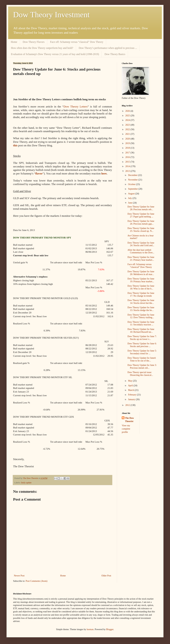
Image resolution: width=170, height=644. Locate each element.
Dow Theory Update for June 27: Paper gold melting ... (141, 215)
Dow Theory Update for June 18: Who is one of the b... (141, 287)
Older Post (106, 576)
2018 (128, 148)
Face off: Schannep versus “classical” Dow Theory (77, 42)
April (131, 386)
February (132, 395)
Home (14, 42)
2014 (128, 166)
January (132, 399)
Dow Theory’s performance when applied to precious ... (108, 48)
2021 (128, 134)
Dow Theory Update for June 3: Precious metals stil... (142, 367)
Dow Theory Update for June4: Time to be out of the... (142, 359)
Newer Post (19, 576)
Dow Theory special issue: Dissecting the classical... (140, 374)
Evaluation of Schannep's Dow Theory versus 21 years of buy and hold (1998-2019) (55, 54)
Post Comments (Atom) (37, 581)
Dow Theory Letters (76, 107)
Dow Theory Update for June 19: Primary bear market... (141, 280)
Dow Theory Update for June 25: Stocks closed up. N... (141, 230)
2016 (128, 157)
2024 (128, 120)
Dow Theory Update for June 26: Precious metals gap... (141, 222)
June (130, 203)
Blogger (110, 629)
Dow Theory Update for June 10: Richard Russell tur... (141, 331)
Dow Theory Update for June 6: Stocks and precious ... (142, 345)
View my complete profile (126, 429)
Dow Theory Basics (115, 54)
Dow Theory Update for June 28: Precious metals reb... (141, 208)
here (104, 174)
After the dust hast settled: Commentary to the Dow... (141, 251)
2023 (128, 125)
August (132, 194)
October (132, 184)
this (15, 145)
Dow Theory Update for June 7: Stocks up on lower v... (142, 338)
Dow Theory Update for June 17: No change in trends (141, 294)
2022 (128, 129)
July (130, 198)
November (133, 180)
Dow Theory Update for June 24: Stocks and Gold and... (141, 244)
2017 (128, 153)
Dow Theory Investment (51, 15)
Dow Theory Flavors (34, 42)
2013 (128, 171)
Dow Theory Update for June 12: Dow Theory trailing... (141, 316)
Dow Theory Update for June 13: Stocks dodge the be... (141, 309)
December (133, 175)
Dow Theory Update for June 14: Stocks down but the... (141, 302)
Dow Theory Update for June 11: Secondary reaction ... (141, 323)
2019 (128, 143)
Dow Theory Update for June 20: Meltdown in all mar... (141, 273)
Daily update (26, 483)
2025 (128, 116)
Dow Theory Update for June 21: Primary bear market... (141, 259)
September (133, 189)
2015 (128, 162)
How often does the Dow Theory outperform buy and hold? (42, 48)
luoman (90, 629)
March (131, 390)
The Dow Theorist (129, 420)
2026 (128, 111)
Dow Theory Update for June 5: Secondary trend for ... (142, 352)
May (130, 381)
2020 (128, 139)
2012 (128, 405)
